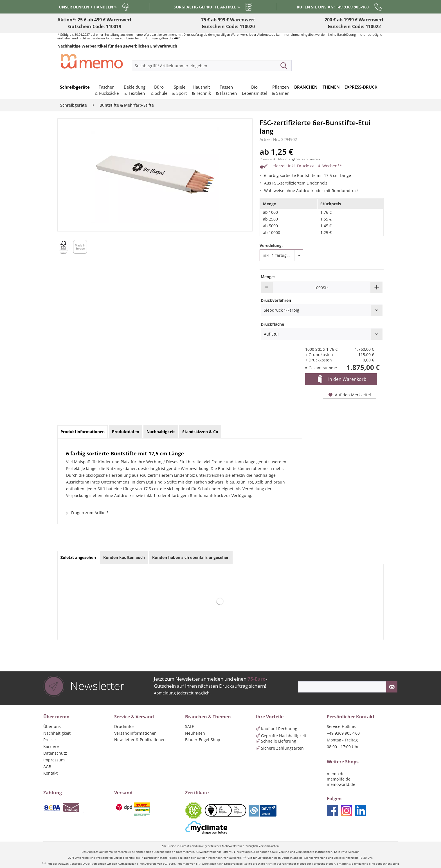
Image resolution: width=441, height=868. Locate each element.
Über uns (52, 726)
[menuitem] (212, 66)
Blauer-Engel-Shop (203, 740)
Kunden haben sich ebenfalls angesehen (191, 557)
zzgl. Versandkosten (304, 159)
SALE (190, 726)
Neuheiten (195, 733)
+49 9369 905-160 (343, 733)
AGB (177, 38)
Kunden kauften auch (124, 557)
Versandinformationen (135, 733)
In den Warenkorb (342, 379)
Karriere (51, 746)
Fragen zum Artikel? (87, 513)
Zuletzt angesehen (78, 557)
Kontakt (50, 773)
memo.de (336, 774)
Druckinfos (124, 726)
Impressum (54, 760)
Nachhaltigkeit (57, 733)
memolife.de (339, 779)
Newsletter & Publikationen (140, 740)
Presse (49, 740)
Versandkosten (269, 846)
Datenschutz (55, 753)
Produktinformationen (83, 432)
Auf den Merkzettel (350, 395)
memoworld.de (341, 784)
